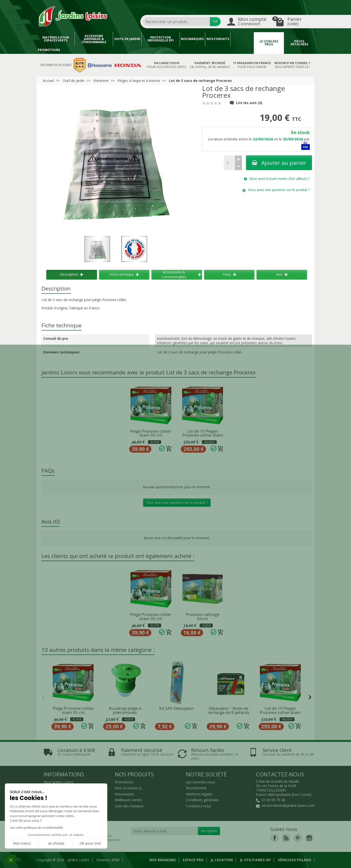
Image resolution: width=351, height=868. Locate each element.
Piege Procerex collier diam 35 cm (151, 433)
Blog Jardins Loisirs (59, 782)
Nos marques (192, 39)
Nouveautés (124, 794)
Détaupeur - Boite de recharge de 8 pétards (229, 710)
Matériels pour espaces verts (56, 39)
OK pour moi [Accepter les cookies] (90, 843)
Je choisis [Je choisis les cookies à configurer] (56, 843)
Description (72, 274)
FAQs (229, 274)
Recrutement (196, 788)
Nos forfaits (218, 39)
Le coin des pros (269, 43)
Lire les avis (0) (246, 103)
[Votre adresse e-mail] (165, 831)
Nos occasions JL (128, 788)
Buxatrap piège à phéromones (125, 710)
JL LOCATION (222, 860)
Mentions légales (199, 794)
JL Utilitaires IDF (255, 860)
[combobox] (176, 22)
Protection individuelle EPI (161, 39)
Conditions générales (203, 800)
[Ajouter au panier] (169, 449)
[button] (11, 860)
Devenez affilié (108, 860)
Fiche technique (124, 274)
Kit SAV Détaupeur (177, 708)
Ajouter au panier (279, 163)
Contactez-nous (199, 806)
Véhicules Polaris (295, 860)
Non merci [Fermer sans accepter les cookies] (22, 843)
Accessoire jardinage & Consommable (94, 39)
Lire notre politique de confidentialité (36, 828)
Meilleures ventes (129, 800)
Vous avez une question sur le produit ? (177, 502)
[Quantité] (229, 163)
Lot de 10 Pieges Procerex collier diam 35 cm (203, 435)
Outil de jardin (127, 39)
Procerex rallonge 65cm (203, 616)
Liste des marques (129, 806)
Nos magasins (163, 860)
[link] (275, 838)
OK (215, 21)
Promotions (49, 50)
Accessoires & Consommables (181, 274)
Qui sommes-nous (201, 782)
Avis (282, 274)
